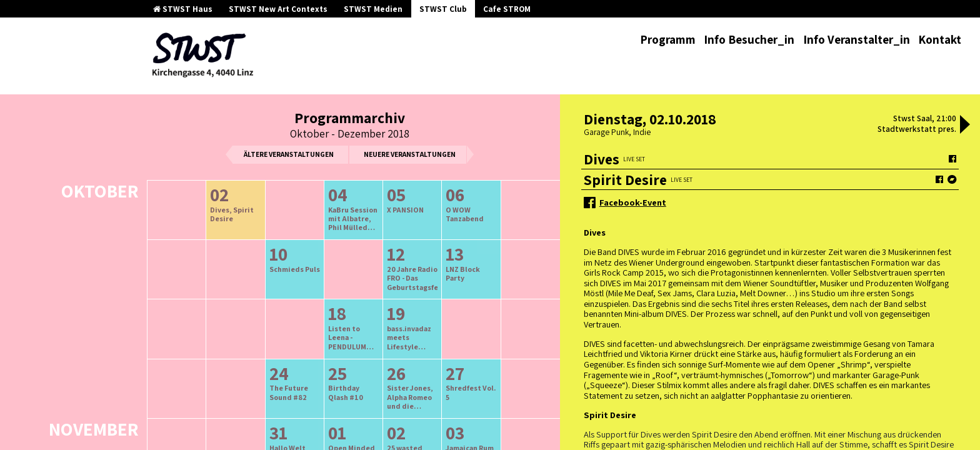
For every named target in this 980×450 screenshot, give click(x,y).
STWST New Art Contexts (278, 9)
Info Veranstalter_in (857, 39)
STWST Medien (373, 9)
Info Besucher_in (749, 39)
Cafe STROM (507, 9)
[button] (965, 126)
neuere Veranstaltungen (410, 154)
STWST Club (443, 9)
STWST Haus (183, 9)
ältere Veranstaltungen (289, 154)
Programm (668, 39)
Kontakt (940, 39)
